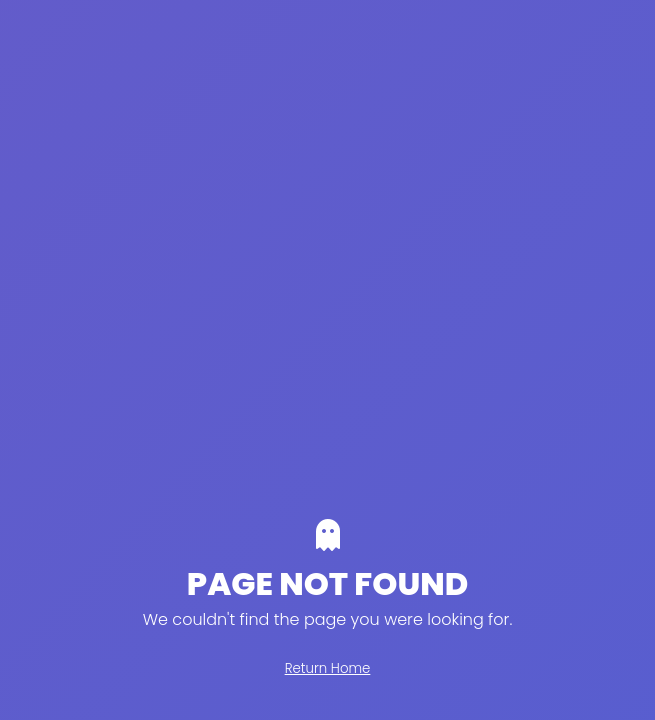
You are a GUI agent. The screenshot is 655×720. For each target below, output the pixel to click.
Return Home (328, 668)
